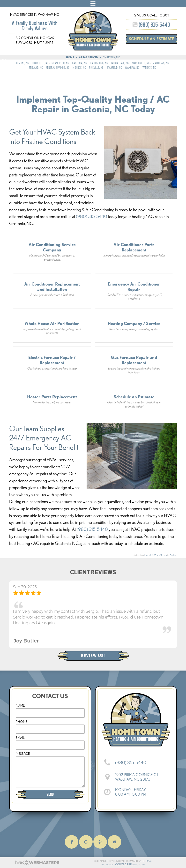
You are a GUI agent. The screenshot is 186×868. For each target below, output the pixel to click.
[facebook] (72, 842)
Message (23, 754)
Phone (21, 722)
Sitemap (145, 861)
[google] (86, 842)
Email (20, 738)
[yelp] (100, 842)
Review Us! (93, 656)
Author (173, 555)
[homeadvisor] (114, 842)
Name (20, 705)
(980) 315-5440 (151, 25)
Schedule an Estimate (151, 39)
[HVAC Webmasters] (37, 864)
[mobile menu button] (93, 4)
